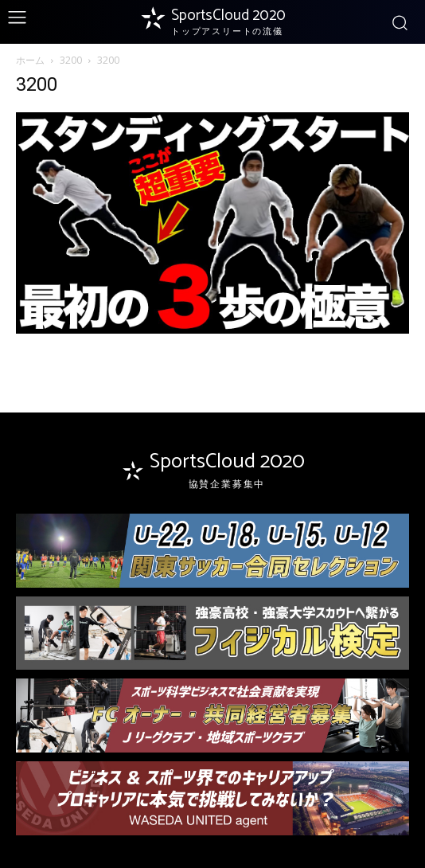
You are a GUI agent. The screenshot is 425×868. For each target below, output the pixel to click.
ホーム (30, 60)
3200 (71, 60)
